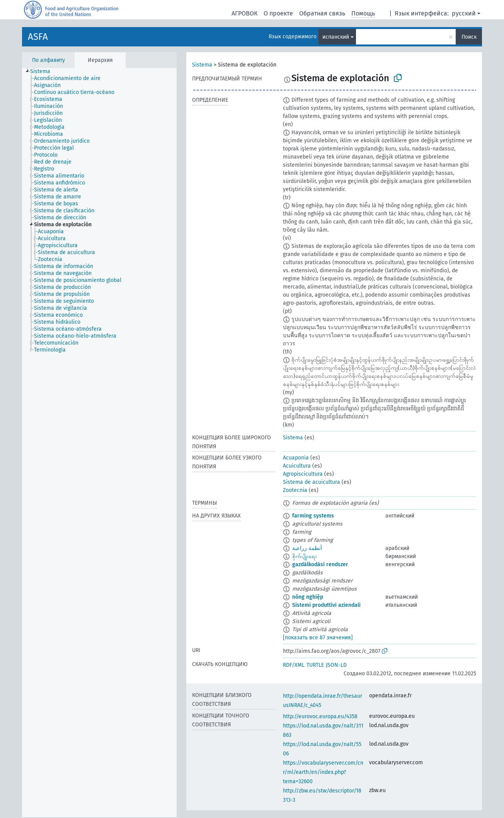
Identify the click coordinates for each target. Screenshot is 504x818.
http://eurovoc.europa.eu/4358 (320, 716)
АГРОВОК (244, 13)
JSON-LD (336, 665)
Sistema (202, 65)
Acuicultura (297, 466)
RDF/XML (294, 665)
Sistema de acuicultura (312, 482)
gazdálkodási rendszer (320, 564)
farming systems (313, 516)
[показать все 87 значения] (318, 638)
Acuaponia (296, 458)
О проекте (278, 13)
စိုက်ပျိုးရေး (304, 556)
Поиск (469, 37)
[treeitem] (43, 72)
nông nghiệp (308, 597)
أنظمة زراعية (307, 548)
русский (464, 13)
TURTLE (315, 665)
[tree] (99, 443)
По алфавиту (49, 60)
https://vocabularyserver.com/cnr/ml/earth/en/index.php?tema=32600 (323, 772)
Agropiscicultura (303, 474)
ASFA (38, 37)
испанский (336, 37)
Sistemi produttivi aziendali (326, 605)
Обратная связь (322, 13)
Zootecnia (295, 490)
